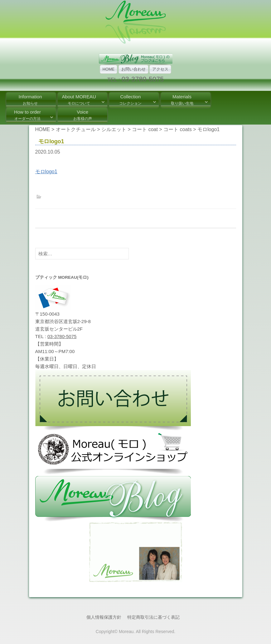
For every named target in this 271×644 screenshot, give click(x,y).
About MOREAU (79, 100)
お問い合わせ (133, 69)
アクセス (160, 69)
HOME (109, 69)
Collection (130, 100)
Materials (182, 100)
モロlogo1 (46, 172)
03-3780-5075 (143, 79)
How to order (27, 115)
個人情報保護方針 (104, 617)
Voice (83, 115)
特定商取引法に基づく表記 (153, 617)
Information (30, 100)
